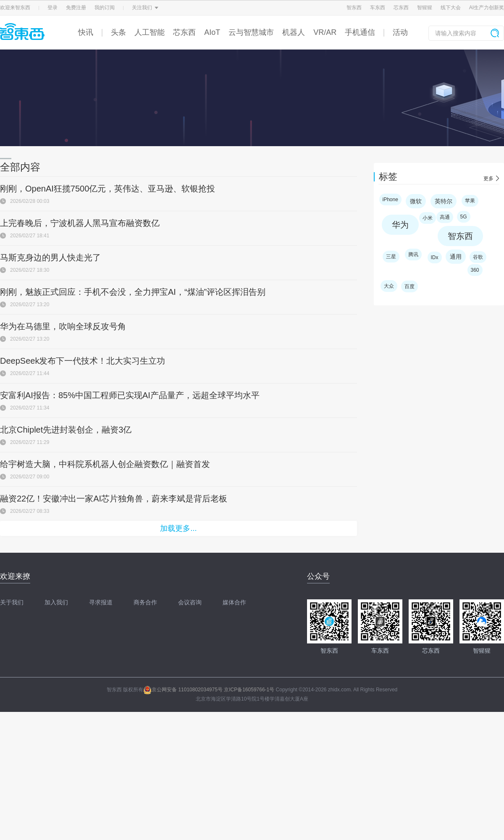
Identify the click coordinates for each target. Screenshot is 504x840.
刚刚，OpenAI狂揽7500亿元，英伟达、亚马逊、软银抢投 (108, 189)
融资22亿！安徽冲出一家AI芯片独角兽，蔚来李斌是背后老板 (114, 499)
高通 (445, 217)
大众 (389, 286)
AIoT (212, 32)
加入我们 (56, 602)
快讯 (86, 32)
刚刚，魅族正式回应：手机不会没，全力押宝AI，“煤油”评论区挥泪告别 (133, 292)
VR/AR (325, 32)
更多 (488, 178)
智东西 (354, 8)
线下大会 (451, 8)
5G (464, 217)
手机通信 (360, 32)
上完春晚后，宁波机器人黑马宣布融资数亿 (80, 223)
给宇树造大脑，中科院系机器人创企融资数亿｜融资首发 (105, 464)
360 (475, 270)
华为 (400, 225)
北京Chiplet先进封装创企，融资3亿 (66, 430)
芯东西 (401, 8)
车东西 (378, 8)
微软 (416, 201)
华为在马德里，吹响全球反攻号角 (63, 326)
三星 (391, 257)
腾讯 (413, 255)
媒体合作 (234, 602)
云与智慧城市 (251, 32)
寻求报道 (101, 602)
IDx (435, 257)
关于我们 (12, 602)
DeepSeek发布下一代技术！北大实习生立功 (83, 361)
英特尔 (444, 201)
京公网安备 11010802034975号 (183, 690)
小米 (428, 218)
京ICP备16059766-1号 (249, 690)
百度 (409, 286)
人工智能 (150, 32)
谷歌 (478, 257)
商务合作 (145, 602)
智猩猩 (425, 8)
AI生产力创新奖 (487, 8)
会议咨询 (190, 602)
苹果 (470, 201)
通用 (456, 257)
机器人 (294, 32)
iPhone (390, 199)
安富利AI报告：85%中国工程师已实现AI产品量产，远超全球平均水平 (130, 395)
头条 (118, 32)
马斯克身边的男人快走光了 (50, 257)
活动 (400, 32)
